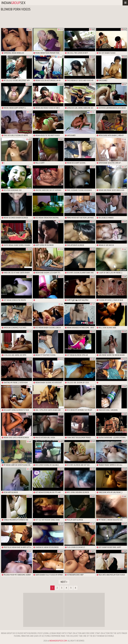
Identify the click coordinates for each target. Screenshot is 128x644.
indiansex (13, 3)
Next (64, 582)
